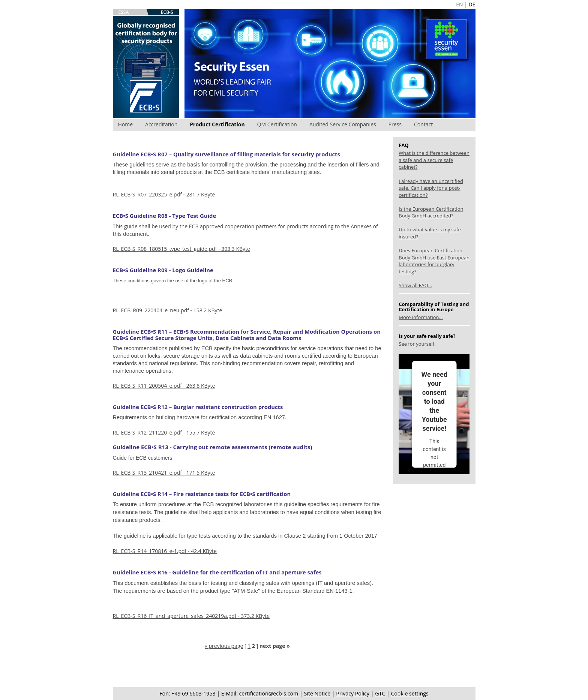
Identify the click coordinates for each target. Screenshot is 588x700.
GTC (380, 693)
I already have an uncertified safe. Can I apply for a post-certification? (431, 188)
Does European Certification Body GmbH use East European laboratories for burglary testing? (434, 261)
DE (472, 4)
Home (126, 124)
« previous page (224, 646)
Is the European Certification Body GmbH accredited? (431, 212)
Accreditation (161, 124)
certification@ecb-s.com (269, 693)
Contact (423, 124)
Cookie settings (409, 693)
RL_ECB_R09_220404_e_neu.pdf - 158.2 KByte (168, 310)
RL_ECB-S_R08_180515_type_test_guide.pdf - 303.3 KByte (181, 249)
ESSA (124, 12)
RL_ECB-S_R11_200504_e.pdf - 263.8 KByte (164, 386)
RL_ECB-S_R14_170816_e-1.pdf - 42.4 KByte (165, 551)
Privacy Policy (353, 693)
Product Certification (217, 124)
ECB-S (167, 12)
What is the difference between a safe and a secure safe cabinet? (434, 160)
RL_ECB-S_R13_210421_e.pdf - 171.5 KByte (164, 473)
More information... (421, 317)
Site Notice (317, 693)
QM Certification (277, 124)
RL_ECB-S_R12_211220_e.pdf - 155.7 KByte (164, 432)
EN (459, 4)
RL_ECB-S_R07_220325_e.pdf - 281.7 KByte (164, 194)
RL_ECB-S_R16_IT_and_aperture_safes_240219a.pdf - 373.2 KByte (191, 616)
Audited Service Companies (343, 124)
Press (395, 124)
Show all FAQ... (415, 285)
